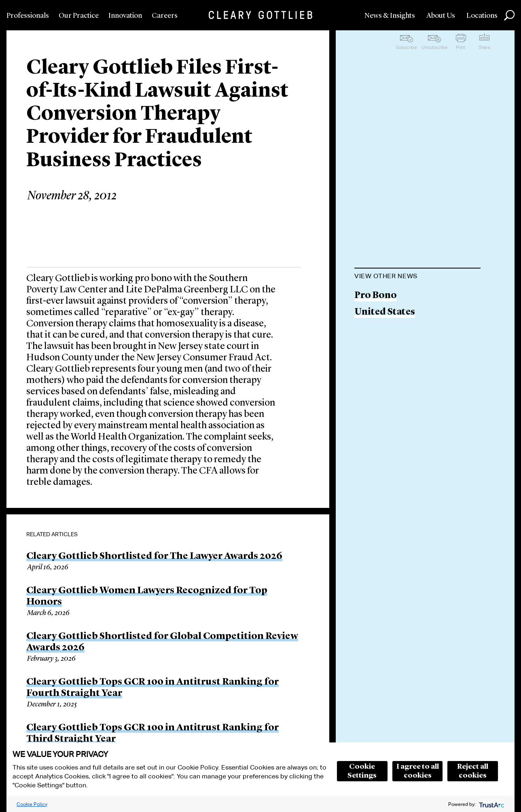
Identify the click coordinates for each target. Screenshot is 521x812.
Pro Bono (376, 296)
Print (461, 47)
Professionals (28, 16)
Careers (165, 16)
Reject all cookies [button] (473, 771)
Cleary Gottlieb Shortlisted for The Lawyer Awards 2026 (154, 556)
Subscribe (406, 47)
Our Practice (79, 16)
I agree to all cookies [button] (418, 771)
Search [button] (509, 15)
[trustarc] (491, 804)
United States (385, 312)
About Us (441, 16)
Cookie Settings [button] (362, 771)
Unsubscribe (434, 47)
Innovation (125, 16)
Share (484, 47)
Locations (482, 16)
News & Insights (390, 16)
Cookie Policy (32, 804)
